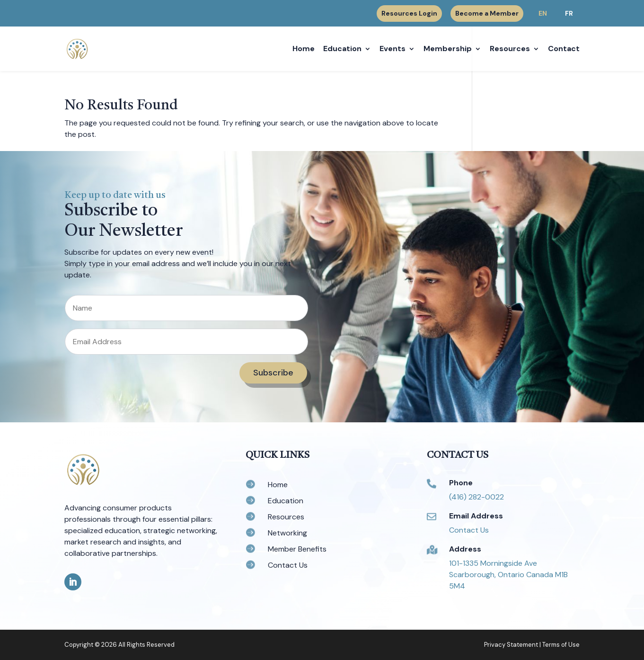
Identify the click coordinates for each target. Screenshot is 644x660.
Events (393, 49)
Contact (564, 49)
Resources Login (409, 14)
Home (304, 49)
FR (569, 13)
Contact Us (469, 530)
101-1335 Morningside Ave (493, 563)
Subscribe (273, 373)
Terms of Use (561, 645)
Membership (448, 49)
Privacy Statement (511, 645)
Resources (510, 49)
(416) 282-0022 (476, 497)
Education (342, 49)
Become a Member (487, 13)
